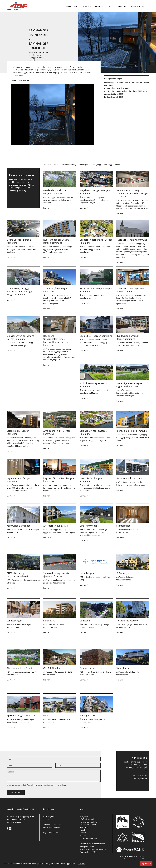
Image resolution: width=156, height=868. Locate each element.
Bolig (56, 165)
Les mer (47, 208)
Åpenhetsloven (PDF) (88, 852)
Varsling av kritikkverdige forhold (93, 844)
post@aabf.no (140, 779)
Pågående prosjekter (88, 819)
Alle (49, 165)
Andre (117, 165)
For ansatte (138, 6)
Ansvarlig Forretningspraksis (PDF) (93, 849)
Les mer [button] (82, 864)
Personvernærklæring (88, 838)
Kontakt (123, 6)
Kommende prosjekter (89, 822)
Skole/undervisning (68, 165)
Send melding (16, 792)
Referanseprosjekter (88, 825)
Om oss (111, 6)
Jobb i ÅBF (86, 6)
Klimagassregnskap (87, 846)
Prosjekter (72, 6)
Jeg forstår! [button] (146, 864)
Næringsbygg (96, 165)
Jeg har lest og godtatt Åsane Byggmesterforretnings (37, 785)
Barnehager (83, 165)
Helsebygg (108, 165)
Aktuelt (99, 6)
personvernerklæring (59, 785)
